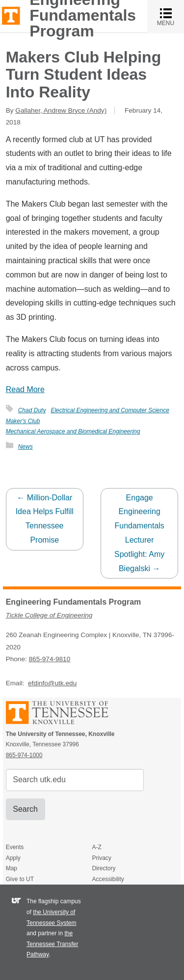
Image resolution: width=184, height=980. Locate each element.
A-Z (96, 847)
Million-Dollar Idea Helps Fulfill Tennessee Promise (45, 519)
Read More (25, 389)
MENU (171, 16)
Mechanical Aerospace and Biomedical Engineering (73, 431)
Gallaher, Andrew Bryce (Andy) (61, 110)
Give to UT (20, 879)
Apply (13, 858)
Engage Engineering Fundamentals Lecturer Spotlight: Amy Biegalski (139, 533)
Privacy (101, 858)
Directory (104, 868)
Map (12, 868)
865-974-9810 (50, 659)
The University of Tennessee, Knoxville (11, 15)
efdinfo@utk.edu (52, 683)
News (26, 447)
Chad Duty (32, 410)
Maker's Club (23, 421)
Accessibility (108, 879)
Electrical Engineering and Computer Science (110, 410)
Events (15, 847)
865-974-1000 (24, 755)
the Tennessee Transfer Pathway (52, 944)
